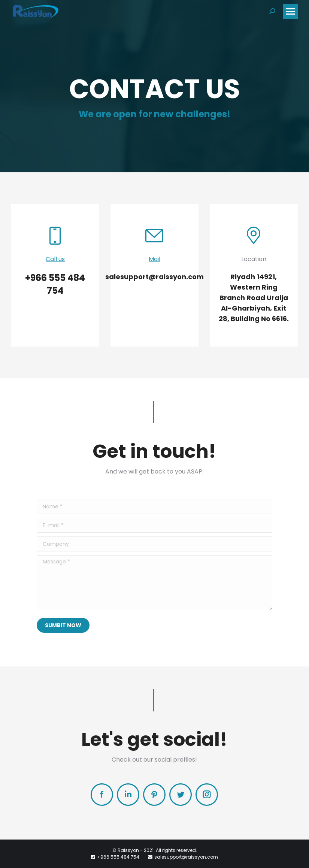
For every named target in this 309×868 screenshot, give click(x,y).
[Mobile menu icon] (290, 11)
